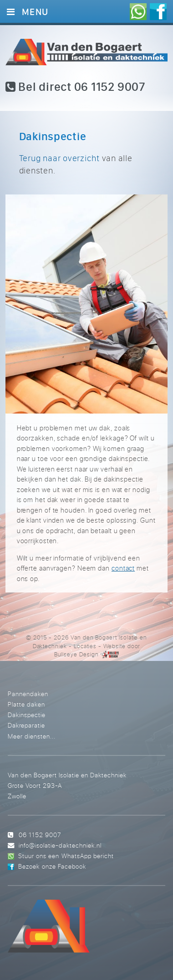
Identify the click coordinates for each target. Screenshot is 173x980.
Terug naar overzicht (59, 158)
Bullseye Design (76, 654)
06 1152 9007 (40, 835)
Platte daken (26, 704)
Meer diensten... (32, 736)
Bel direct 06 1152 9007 (76, 87)
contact (123, 568)
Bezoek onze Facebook (52, 866)
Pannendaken (28, 694)
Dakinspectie (27, 715)
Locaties (85, 646)
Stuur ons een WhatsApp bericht (66, 856)
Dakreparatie (26, 725)
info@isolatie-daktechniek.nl (60, 845)
